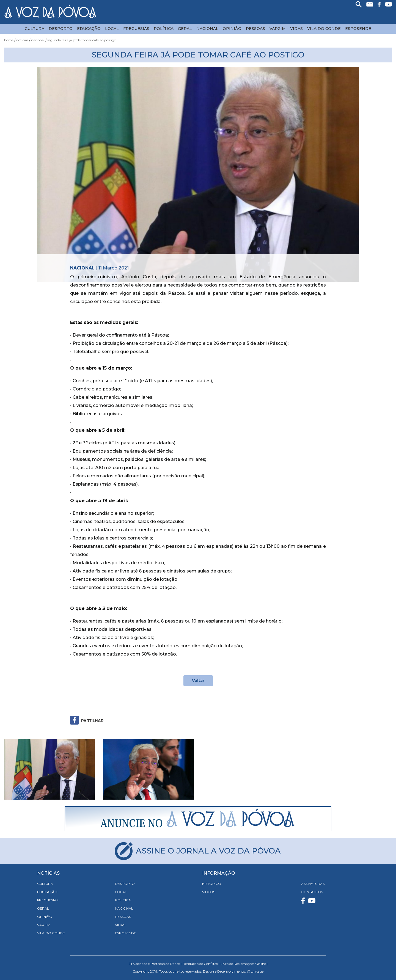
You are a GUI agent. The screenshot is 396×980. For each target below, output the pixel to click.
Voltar (198, 681)
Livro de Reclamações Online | (244, 964)
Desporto (61, 29)
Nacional (207, 29)
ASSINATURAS (313, 884)
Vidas (296, 29)
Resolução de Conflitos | (201, 964)
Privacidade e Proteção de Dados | (155, 964)
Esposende (358, 29)
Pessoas (255, 29)
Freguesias (136, 29)
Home (9, 40)
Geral (185, 29)
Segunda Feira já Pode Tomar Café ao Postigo (82, 40)
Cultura (35, 29)
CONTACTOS (312, 892)
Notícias (22, 40)
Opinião (232, 29)
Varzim (278, 29)
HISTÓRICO (212, 884)
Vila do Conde (324, 29)
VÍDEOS (209, 892)
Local (112, 29)
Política (164, 29)
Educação (89, 29)
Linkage (257, 971)
